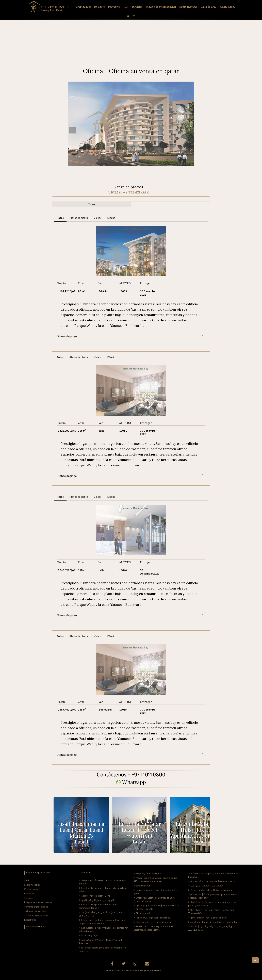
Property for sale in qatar (148, 873)
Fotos (60, 218)
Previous (73, 130)
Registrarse (30, 920)
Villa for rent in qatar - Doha (95, 896)
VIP (126, 7)
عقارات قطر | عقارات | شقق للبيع (206, 886)
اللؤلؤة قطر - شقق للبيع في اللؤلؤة (97, 900)
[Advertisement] (131, 40)
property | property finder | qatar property (211, 881)
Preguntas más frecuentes (38, 902)
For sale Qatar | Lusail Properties (152, 918)
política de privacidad (35, 911)
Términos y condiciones (36, 915)
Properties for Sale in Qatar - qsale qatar (210, 890)
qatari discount (143, 886)
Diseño (111, 218)
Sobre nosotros (32, 885)
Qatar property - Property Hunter (152, 922)
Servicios (137, 7)
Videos (98, 218)
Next (189, 130)
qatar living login (88, 935)
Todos (92, 204)
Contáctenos (31, 889)
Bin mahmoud (142, 913)
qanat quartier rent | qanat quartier (208, 918)
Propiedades (83, 7)
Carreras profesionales (36, 907)
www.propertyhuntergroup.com (147, 970)
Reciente (29, 893)
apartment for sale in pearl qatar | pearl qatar (213, 922)
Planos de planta (79, 218)
